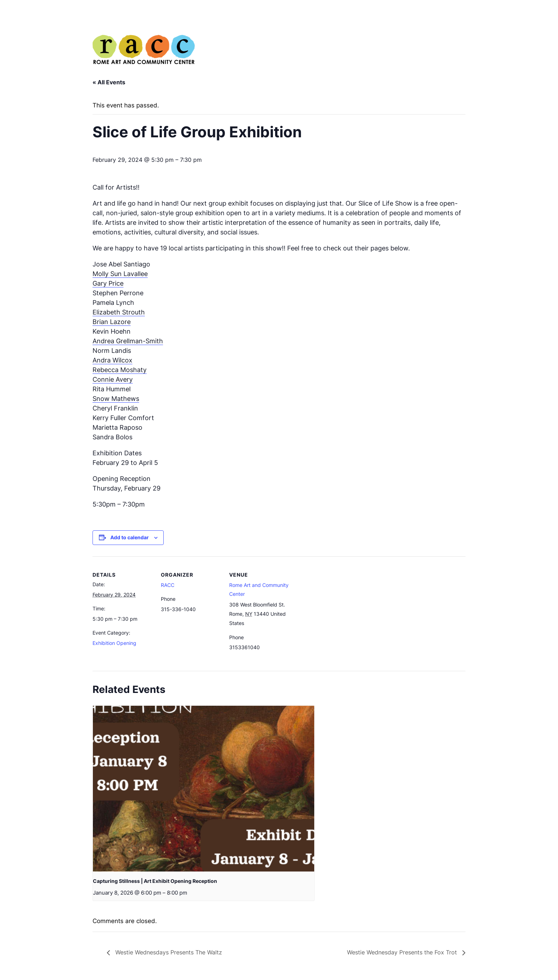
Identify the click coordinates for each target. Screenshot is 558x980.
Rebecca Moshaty (120, 370)
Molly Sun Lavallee (120, 274)
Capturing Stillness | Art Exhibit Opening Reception (155, 881)
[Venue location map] (335, 605)
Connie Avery (113, 379)
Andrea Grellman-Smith (128, 341)
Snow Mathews (116, 399)
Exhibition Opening (114, 643)
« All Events (109, 82)
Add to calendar (130, 537)
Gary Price (108, 283)
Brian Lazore (112, 322)
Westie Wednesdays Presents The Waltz (168, 952)
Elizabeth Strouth (119, 312)
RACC (168, 585)
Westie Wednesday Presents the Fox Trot (403, 952)
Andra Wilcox (112, 360)
